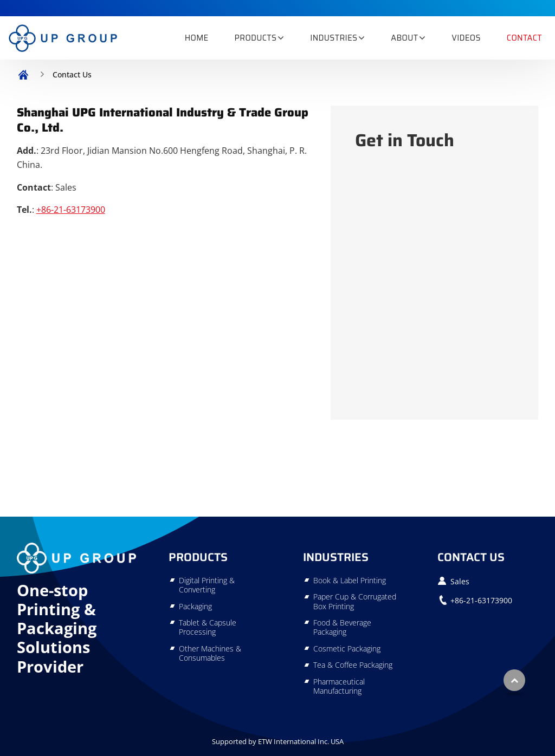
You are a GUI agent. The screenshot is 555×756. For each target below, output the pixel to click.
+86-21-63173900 (71, 210)
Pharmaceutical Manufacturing (339, 686)
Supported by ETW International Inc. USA (278, 741)
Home (197, 38)
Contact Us (471, 557)
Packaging (195, 606)
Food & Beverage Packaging (342, 627)
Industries (336, 557)
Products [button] (256, 38)
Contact (524, 38)
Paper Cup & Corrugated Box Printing (355, 601)
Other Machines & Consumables (210, 653)
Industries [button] (334, 38)
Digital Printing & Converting (207, 585)
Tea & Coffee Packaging (353, 665)
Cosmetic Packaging (347, 649)
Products (198, 557)
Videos (466, 38)
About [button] (404, 38)
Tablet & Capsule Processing (208, 627)
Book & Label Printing (350, 580)
